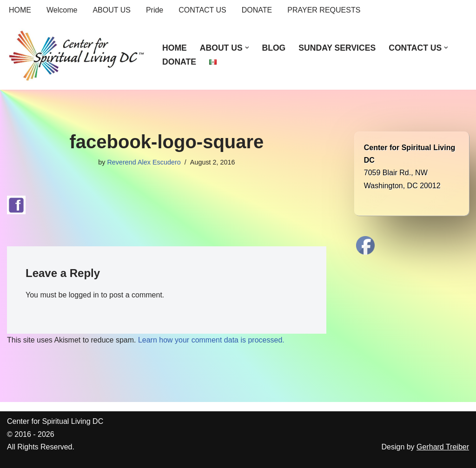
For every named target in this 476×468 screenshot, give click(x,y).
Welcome (62, 10)
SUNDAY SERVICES (337, 48)
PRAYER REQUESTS (324, 10)
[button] (247, 48)
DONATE (257, 10)
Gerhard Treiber (443, 447)
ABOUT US (112, 10)
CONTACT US (202, 10)
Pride (155, 10)
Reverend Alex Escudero (144, 162)
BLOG (274, 48)
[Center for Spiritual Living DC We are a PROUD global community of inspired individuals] (77, 55)
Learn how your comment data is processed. (211, 340)
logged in (84, 295)
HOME (20, 10)
